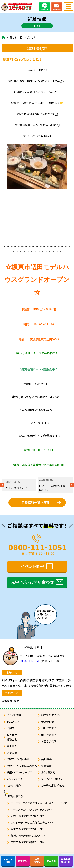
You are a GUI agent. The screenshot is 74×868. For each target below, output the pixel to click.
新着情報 (46, 766)
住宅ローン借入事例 (18, 759)
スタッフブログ (15, 779)
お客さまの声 (49, 741)
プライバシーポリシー (53, 779)
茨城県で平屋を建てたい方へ (28, 836)
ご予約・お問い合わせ (53, 786)
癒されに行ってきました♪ (24, 37)
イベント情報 (33, 566)
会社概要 (46, 759)
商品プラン (13, 722)
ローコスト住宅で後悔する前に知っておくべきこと (39, 803)
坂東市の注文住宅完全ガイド (28, 829)
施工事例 (12, 746)
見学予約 (22, 861)
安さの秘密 (48, 722)
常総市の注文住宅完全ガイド (28, 842)
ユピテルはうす (31, 648)
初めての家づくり (51, 715)
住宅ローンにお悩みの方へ (22, 766)
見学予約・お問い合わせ (32, 582)
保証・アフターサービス (19, 772)
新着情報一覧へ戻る (36, 502)
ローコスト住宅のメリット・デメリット (32, 809)
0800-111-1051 (38, 546)
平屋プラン (13, 728)
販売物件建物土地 (12, 737)
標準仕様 (12, 753)
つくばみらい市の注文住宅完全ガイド (32, 822)
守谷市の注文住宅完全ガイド (28, 816)
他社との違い (49, 728)
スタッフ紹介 (14, 786)
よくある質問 (48, 772)
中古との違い (49, 735)
